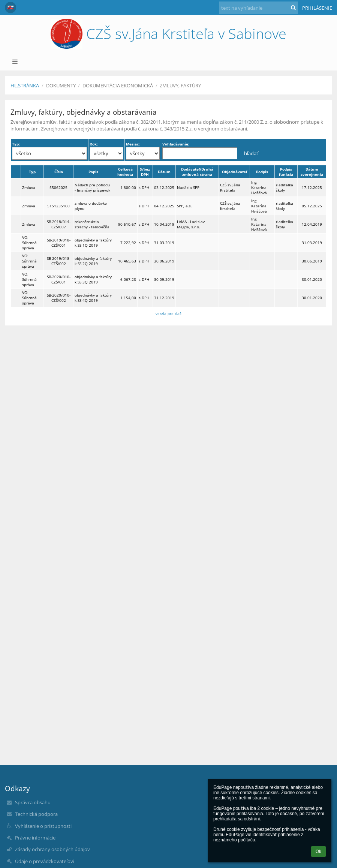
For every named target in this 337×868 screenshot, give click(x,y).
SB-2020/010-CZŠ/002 (59, 298)
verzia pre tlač (168, 313)
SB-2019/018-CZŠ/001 (59, 243)
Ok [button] (318, 852)
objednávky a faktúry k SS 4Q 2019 (93, 298)
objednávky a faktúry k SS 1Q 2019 (93, 243)
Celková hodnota (125, 172)
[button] (10, 7)
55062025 (58, 187)
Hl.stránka (25, 85)
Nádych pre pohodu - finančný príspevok (92, 187)
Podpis (262, 172)
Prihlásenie (317, 8)
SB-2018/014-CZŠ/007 (59, 224)
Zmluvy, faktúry (180, 85)
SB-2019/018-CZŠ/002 (59, 261)
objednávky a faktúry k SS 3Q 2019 (93, 279)
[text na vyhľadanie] (259, 8)
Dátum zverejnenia (312, 172)
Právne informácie (35, 838)
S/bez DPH (145, 172)
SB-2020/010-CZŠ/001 (59, 279)
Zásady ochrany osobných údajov (52, 849)
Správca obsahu (33, 802)
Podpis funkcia (286, 172)
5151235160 (58, 206)
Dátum (164, 172)
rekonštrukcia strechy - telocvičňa (92, 224)
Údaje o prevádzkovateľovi (45, 861)
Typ (32, 172)
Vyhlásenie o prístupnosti (43, 826)
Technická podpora (36, 814)
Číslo (59, 172)
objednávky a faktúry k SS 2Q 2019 (93, 261)
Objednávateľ (234, 172)
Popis (93, 172)
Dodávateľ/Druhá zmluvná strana (197, 172)
